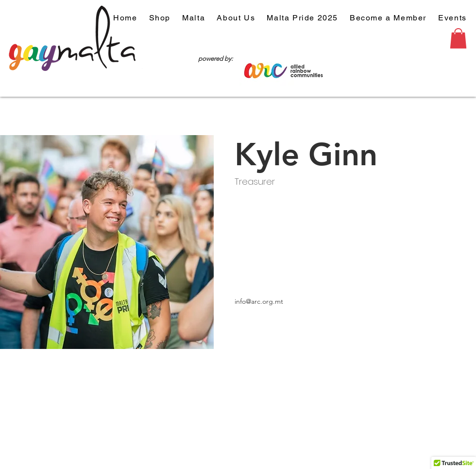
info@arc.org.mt (259, 301)
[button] (458, 38)
